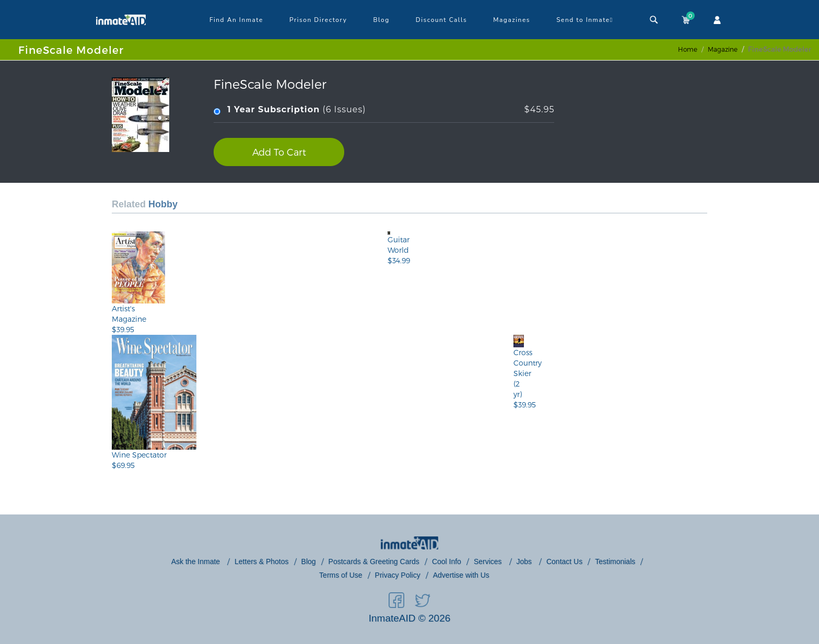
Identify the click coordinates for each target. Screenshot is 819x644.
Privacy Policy (398, 575)
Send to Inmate (585, 20)
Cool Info (447, 561)
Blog (381, 20)
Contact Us (564, 561)
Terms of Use (341, 575)
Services (489, 561)
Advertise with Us (461, 575)
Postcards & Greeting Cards (374, 561)
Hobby (163, 204)
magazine (723, 49)
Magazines (512, 20)
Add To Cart (279, 152)
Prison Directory (318, 20)
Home (688, 49)
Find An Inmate (236, 20)
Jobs (525, 561)
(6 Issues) (384, 110)
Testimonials (615, 561)
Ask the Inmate (197, 561)
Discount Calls (441, 20)
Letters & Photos (262, 561)
